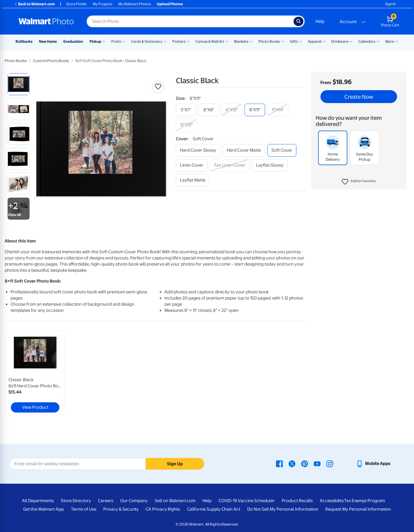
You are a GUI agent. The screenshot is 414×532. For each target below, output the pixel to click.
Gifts (294, 41)
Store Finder (77, 4)
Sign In (390, 4)
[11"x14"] (278, 110)
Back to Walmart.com (34, 4)
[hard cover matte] (244, 150)
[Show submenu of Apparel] (324, 41)
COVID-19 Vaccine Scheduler (247, 501)
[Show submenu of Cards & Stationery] (165, 41)
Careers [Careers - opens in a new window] (106, 501)
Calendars (367, 41)
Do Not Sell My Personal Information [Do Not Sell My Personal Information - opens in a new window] (283, 509)
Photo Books (269, 41)
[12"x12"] (187, 125)
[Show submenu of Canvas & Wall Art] (227, 41)
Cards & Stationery (147, 41)
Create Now (359, 97)
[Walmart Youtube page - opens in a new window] (317, 463)
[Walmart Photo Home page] (46, 21)
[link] (35, 373)
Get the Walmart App (43, 509)
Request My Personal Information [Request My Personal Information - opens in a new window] (358, 509)
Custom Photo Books (51, 61)
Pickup (95, 41)
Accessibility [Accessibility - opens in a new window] (332, 501)
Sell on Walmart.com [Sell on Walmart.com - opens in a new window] (175, 501)
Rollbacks (24, 41)
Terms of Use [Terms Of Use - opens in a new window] (84, 509)
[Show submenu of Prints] (124, 41)
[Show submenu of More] (397, 41)
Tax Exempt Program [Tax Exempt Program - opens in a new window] (365, 501)
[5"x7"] (186, 110)
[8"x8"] (209, 110)
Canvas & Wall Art (210, 41)
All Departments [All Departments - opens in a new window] (38, 501)
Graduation (73, 41)
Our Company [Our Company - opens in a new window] (134, 501)
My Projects (103, 4)
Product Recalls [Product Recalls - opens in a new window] (297, 501)
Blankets (241, 41)
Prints (116, 41)
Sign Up (175, 464)
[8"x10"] (232, 110)
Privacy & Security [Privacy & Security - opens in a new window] (121, 509)
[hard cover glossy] (198, 150)
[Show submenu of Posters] (188, 41)
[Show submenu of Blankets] (251, 41)
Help (320, 21)
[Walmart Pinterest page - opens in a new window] (305, 463)
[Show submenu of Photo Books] (283, 41)
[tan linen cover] (230, 165)
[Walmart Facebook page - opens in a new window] (279, 463)
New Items (48, 41)
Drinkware (340, 41)
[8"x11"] (255, 110)
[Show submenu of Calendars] (378, 41)
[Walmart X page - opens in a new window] (292, 463)
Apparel (315, 41)
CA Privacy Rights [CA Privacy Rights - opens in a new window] (163, 509)
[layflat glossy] (270, 165)
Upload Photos (170, 4)
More (390, 41)
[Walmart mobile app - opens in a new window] (373, 463)
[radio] (19, 84)
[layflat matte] (193, 180)
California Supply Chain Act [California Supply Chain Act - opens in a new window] (214, 509)
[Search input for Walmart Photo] (190, 21)
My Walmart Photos (135, 4)
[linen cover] (192, 165)
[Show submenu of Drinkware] (351, 41)
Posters (179, 41)
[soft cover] (282, 150)
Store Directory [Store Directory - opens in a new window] (76, 501)
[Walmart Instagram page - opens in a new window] (330, 463)
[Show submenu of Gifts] (300, 41)
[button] (359, 182)
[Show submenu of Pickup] (104, 41)
